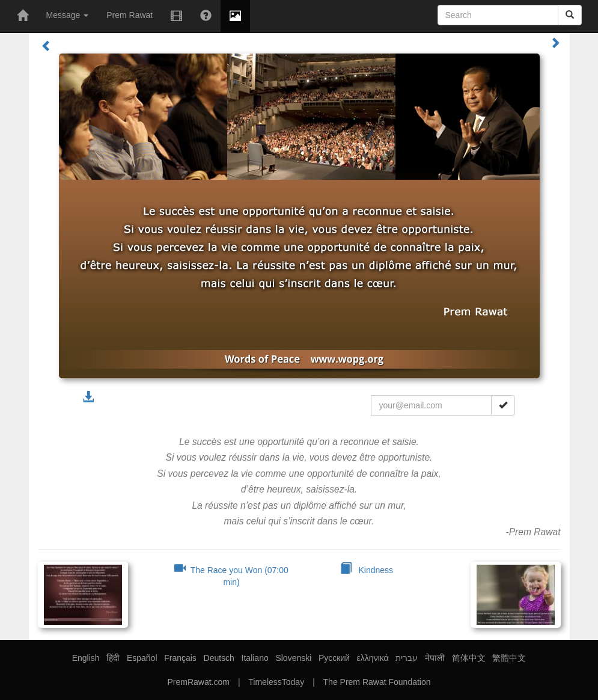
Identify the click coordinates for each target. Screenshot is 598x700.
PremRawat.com (198, 682)
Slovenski (293, 658)
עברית (407, 658)
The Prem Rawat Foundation (377, 682)
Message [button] (68, 15)
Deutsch (219, 658)
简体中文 (469, 658)
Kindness (367, 570)
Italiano (255, 658)
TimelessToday (276, 682)
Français (180, 658)
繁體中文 (509, 658)
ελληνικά (373, 658)
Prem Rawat (130, 15)
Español (142, 658)
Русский (334, 658)
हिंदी (113, 658)
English (86, 658)
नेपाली (435, 658)
